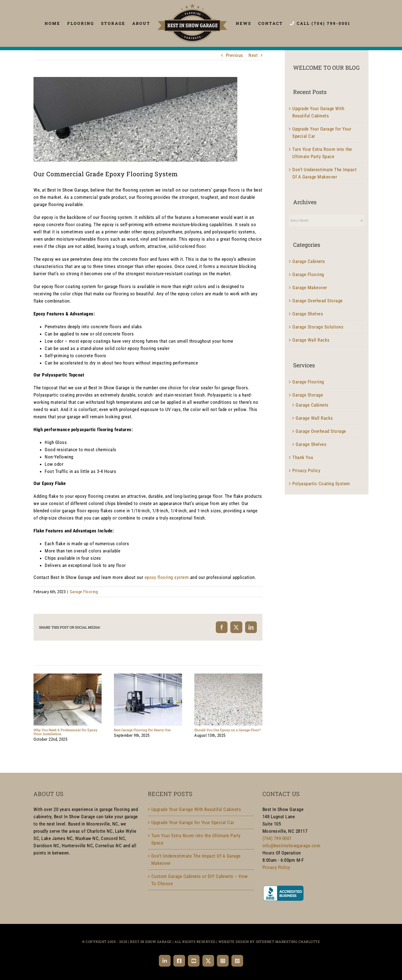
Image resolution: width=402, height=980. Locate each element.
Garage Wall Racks (311, 340)
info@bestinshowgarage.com (291, 846)
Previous (234, 55)
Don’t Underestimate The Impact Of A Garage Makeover (196, 860)
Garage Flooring (84, 592)
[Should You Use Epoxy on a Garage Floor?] (228, 676)
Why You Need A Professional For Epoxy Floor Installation (65, 732)
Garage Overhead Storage (318, 301)
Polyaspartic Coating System (321, 484)
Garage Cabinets (309, 261)
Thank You (303, 457)
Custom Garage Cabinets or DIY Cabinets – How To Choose (200, 880)
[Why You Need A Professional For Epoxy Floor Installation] (68, 676)
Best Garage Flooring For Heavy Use (142, 730)
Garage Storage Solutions (318, 327)
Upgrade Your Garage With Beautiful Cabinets (196, 809)
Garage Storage (308, 395)
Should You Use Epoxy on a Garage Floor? (228, 730)
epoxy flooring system (167, 577)
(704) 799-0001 (277, 838)
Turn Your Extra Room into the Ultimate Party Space (196, 839)
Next (253, 55)
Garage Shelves (308, 314)
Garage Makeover (310, 288)
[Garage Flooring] (135, 119)
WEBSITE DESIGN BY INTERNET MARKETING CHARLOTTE (269, 942)
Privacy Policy (306, 470)
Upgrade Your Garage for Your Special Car (193, 822)
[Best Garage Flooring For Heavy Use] (148, 676)
